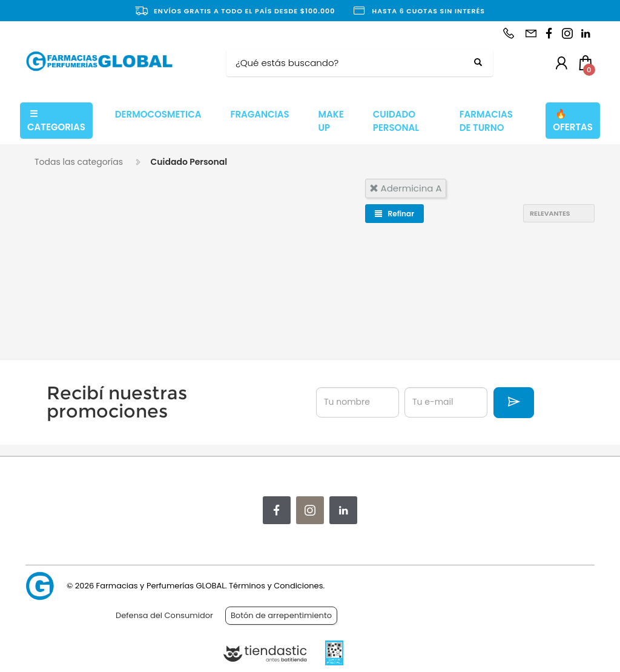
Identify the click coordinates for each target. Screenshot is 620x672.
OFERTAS (573, 121)
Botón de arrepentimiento (281, 615)
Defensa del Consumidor (164, 615)
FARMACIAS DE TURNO (486, 121)
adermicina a (406, 188)
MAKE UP (331, 121)
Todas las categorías (79, 162)
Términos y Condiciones (276, 586)
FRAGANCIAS (259, 114)
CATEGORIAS (56, 121)
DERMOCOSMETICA (158, 114)
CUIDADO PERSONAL (396, 121)
